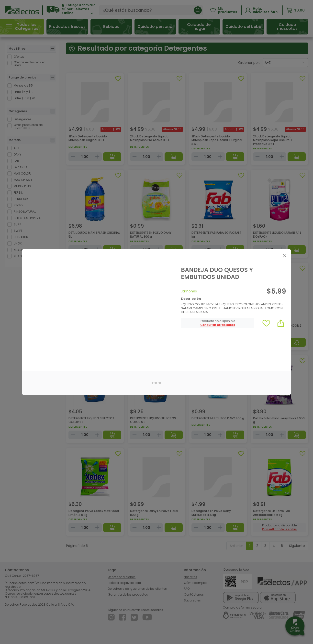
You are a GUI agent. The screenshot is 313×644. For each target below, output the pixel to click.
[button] (218, 325)
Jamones (189, 291)
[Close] (285, 256)
